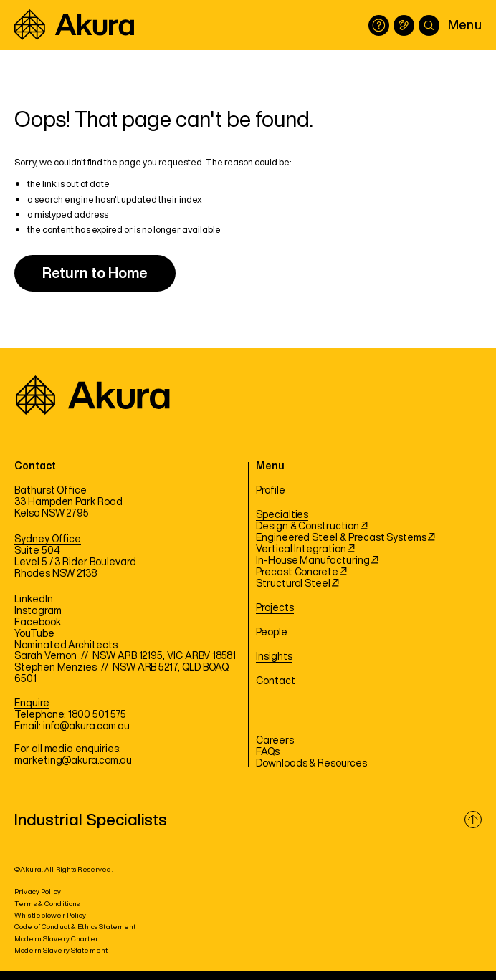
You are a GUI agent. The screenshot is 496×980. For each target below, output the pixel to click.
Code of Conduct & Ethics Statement (75, 927)
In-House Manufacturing (317, 561)
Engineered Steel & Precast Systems (345, 538)
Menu (465, 24)
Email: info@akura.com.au (72, 726)
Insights (274, 657)
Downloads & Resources (311, 764)
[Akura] (74, 25)
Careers (275, 741)
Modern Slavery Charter (56, 939)
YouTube (34, 634)
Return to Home (95, 273)
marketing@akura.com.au (73, 761)
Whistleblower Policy (51, 915)
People (272, 633)
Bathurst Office (51, 491)
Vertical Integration (305, 549)
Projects (275, 608)
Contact (276, 681)
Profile (271, 491)
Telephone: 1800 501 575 (70, 715)
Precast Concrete (301, 572)
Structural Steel (297, 584)
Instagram (38, 611)
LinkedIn (34, 600)
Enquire (32, 703)
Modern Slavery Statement (61, 950)
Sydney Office (48, 539)
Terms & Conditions (47, 904)
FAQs (268, 752)
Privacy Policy (38, 892)
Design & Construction (312, 527)
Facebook (38, 623)
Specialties (282, 515)
